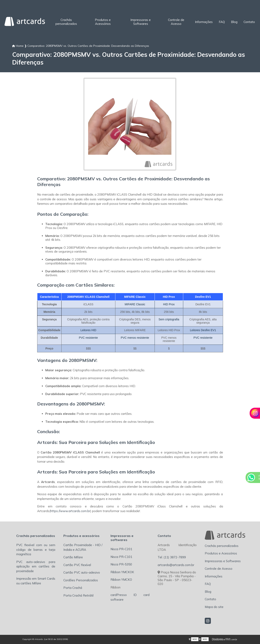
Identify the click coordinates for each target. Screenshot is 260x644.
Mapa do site (214, 607)
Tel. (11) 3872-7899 (172, 557)
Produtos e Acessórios (103, 22)
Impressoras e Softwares (141, 22)
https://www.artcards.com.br (70, 511)
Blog (234, 22)
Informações (204, 22)
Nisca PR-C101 (121, 557)
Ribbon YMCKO (121, 580)
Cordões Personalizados (81, 580)
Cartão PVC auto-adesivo (82, 572)
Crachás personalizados (66, 22)
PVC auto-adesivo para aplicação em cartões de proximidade (36, 566)
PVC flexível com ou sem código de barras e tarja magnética (36, 550)
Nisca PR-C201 (121, 549)
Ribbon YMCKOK (122, 572)
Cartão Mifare (73, 557)
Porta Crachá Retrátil (78, 595)
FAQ (222, 22)
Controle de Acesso (176, 22)
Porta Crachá (73, 588)
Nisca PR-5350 (121, 564)
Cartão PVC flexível (77, 565)
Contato (249, 22)
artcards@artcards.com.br (176, 565)
